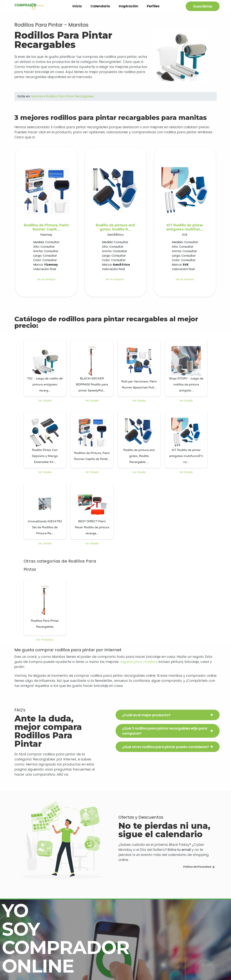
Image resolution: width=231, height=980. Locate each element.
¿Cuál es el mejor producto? (146, 718)
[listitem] (45, 371)
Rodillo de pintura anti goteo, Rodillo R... (115, 230)
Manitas (37, 99)
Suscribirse (203, 8)
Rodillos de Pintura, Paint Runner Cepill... (46, 230)
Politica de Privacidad (197, 870)
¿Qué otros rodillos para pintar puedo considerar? (166, 750)
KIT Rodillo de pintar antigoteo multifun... (185, 230)
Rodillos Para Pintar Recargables (70, 99)
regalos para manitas (138, 664)
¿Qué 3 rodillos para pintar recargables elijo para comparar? (165, 734)
